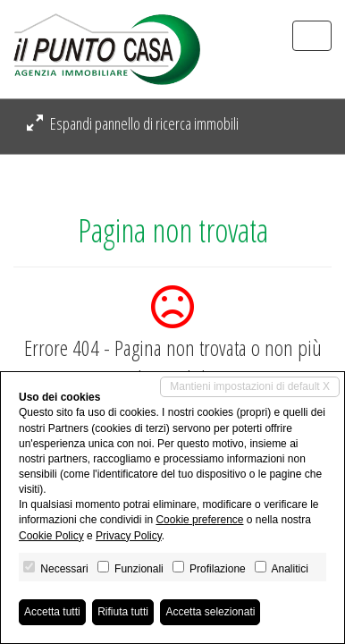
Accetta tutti (52, 612)
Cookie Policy (51, 536)
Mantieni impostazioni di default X (250, 386)
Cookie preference (199, 520)
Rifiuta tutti (123, 612)
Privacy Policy (129, 536)
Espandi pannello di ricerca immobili (133, 123)
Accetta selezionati (210, 612)
